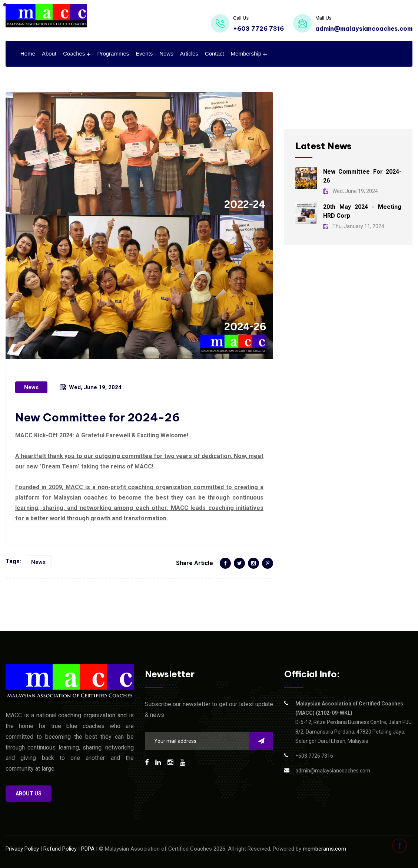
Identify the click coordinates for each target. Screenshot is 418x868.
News (166, 54)
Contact (215, 54)
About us (29, 794)
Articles (189, 54)
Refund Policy (60, 849)
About (49, 54)
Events (144, 54)
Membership (246, 54)
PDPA (88, 849)
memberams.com (324, 849)
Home (28, 54)
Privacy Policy (22, 849)
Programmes (113, 54)
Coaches (74, 54)
